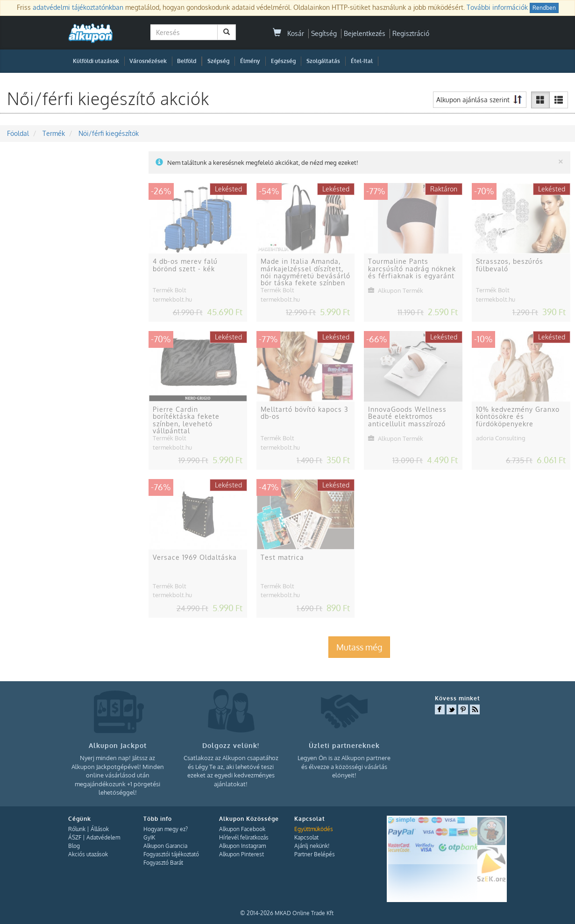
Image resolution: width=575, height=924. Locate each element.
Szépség (218, 61)
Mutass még (359, 647)
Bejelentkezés (365, 33)
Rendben (544, 8)
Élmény (250, 61)
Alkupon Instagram (242, 846)
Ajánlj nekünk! (312, 846)
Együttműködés (314, 829)
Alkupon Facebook (242, 829)
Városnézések (148, 61)
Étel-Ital (362, 61)
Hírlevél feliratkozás (244, 837)
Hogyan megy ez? (166, 829)
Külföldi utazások (96, 61)
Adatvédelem (103, 837)
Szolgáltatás (323, 61)
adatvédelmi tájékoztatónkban (78, 7)
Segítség (324, 33)
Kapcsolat (306, 837)
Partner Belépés (315, 854)
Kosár (288, 33)
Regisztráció (411, 33)
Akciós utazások (88, 854)
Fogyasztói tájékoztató (171, 854)
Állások (100, 829)
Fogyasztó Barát (163, 863)
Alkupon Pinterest (241, 854)
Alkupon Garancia (165, 846)
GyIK (149, 837)
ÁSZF (75, 837)
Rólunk (77, 829)
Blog (74, 846)
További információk (497, 7)
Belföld (187, 61)
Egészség (283, 61)
